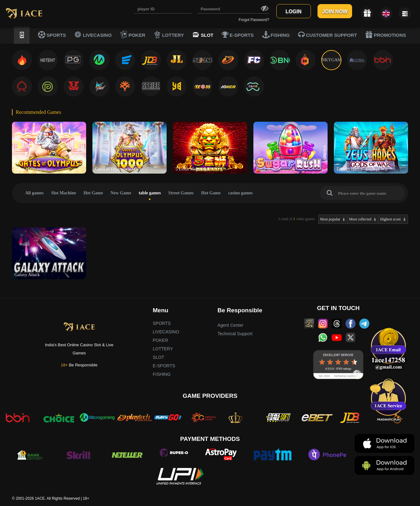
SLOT (203, 34)
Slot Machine (64, 193)
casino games (240, 193)
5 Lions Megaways (192, 169)
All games (34, 193)
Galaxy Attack (27, 275)
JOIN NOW (335, 11)
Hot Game (93, 193)
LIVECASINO (93, 34)
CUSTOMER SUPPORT (327, 34)
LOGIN (293, 11)
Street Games (181, 193)
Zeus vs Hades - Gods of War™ (364, 169)
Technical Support (235, 334)
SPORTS (52, 34)
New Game (121, 193)
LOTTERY (169, 34)
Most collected (360, 219)
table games (150, 193)
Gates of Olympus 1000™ (118, 169)
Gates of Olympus (30, 169)
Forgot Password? (254, 20)
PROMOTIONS (386, 34)
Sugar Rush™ (268, 169)
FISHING (276, 34)
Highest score (390, 219)
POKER (133, 34)
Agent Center (231, 325)
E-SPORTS (238, 34)
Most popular (330, 219)
